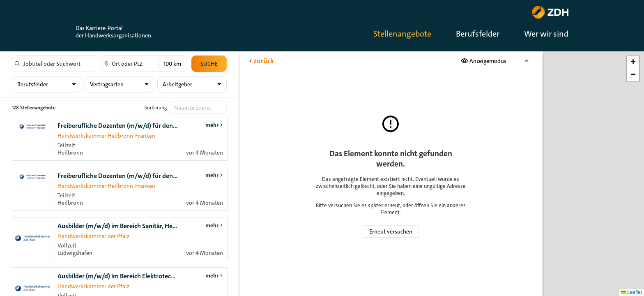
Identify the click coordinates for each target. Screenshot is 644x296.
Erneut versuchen (391, 231)
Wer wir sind (546, 34)
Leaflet (631, 292)
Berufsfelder (478, 34)
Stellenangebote (402, 34)
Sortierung (156, 108)
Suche (209, 64)
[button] (633, 63)
